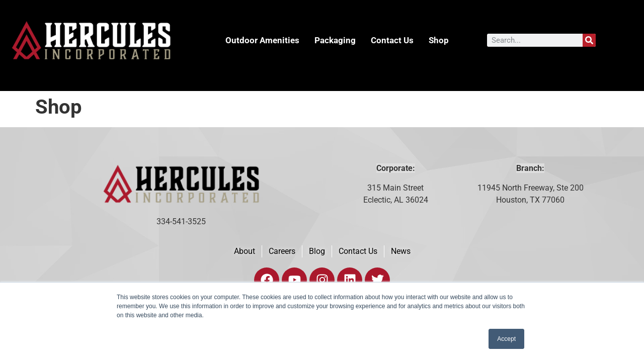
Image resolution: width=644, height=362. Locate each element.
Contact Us (392, 40)
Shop (439, 40)
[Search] (589, 40)
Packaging (335, 40)
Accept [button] (506, 339)
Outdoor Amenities (262, 40)
